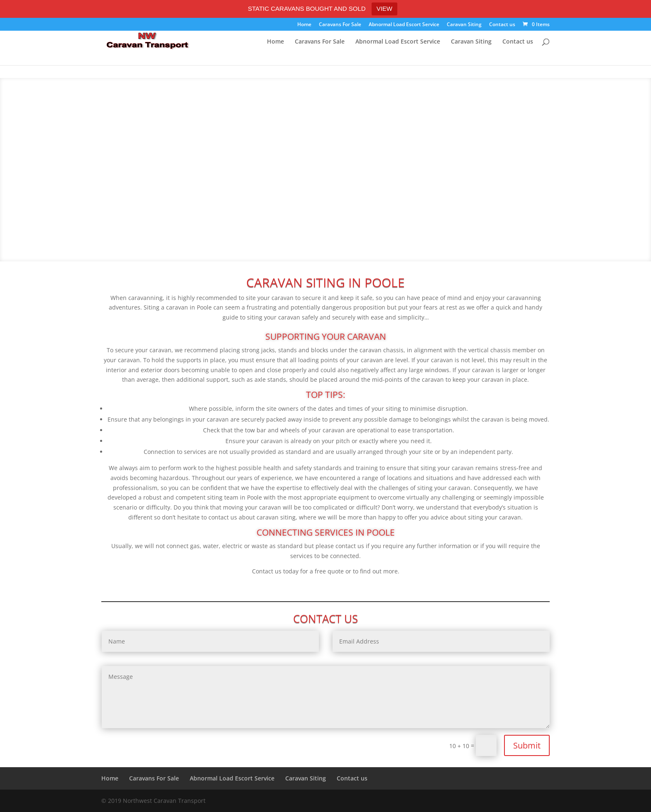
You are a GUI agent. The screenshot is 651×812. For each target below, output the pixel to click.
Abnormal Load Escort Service (404, 25)
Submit (527, 745)
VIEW (384, 9)
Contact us (502, 25)
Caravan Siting (464, 25)
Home (304, 25)
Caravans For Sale (340, 25)
